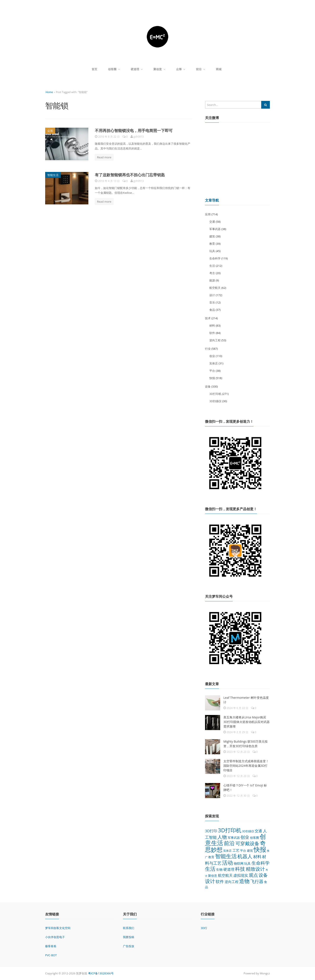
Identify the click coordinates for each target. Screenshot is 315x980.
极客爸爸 (51, 946)
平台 (212, 371)
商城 (219, 69)
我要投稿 (129, 937)
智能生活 (53, 175)
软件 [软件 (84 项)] (220, 882)
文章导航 (212, 200)
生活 (212, 266)
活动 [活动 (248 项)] (227, 862)
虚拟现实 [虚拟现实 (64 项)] (241, 875)
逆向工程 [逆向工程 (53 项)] (232, 882)
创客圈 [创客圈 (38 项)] (255, 838)
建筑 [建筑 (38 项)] (250, 851)
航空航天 (215, 288)
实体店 (214, 363)
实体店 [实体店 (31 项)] (227, 851)
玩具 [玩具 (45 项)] (247, 863)
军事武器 (215, 229)
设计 (212, 295)
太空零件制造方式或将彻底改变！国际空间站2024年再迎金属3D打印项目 (246, 766)
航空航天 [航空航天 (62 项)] (225, 875)
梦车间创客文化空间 (58, 928)
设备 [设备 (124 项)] (263, 875)
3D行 (204, 928)
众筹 (181, 69)
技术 (208, 318)
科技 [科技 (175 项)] (240, 869)
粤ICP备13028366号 (101, 973)
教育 (212, 244)
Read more (104, 157)
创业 (212, 356)
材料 (212, 326)
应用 (208, 214)
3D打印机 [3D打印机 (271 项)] (230, 830)
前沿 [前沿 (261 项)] (229, 843)
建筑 (212, 236)
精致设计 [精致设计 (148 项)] (255, 869)
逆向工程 (215, 340)
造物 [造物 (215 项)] (244, 881)
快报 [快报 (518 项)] (260, 849)
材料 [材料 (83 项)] (257, 857)
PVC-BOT (51, 955)
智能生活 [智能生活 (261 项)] (226, 856)
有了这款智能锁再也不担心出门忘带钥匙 (130, 175)
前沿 (200, 69)
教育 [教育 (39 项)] (211, 857)
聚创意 (159, 69)
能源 (212, 280)
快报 (212, 378)
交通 (212, 222)
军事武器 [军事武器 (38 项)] (234, 838)
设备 (208, 386)
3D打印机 (215, 394)
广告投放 (129, 946)
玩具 (212, 251)
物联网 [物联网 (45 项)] (239, 863)
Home (49, 92)
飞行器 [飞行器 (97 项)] (257, 881)
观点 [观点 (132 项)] (253, 875)
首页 (94, 69)
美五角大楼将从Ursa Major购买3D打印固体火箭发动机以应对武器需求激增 (247, 722)
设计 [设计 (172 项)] (210, 881)
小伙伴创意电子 (55, 937)
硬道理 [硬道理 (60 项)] (229, 869)
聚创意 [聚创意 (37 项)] (213, 876)
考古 (212, 273)
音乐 (212, 302)
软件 (212, 333)
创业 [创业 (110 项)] (245, 837)
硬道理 (137, 69)
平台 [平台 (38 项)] (243, 851)
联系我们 (129, 928)
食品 (212, 310)
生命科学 (215, 258)
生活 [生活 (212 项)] (210, 869)
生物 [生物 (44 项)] (219, 869)
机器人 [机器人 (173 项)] (245, 856)
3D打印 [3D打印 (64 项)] (211, 831)
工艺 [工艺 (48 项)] (236, 850)
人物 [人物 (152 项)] (222, 837)
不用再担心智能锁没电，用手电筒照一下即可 (134, 130)
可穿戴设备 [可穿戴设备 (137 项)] (247, 843)
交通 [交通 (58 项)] (258, 831)
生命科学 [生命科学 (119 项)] (261, 863)
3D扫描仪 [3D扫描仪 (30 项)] (248, 831)
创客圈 (114, 69)
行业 (208, 349)
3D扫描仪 (215, 401)
